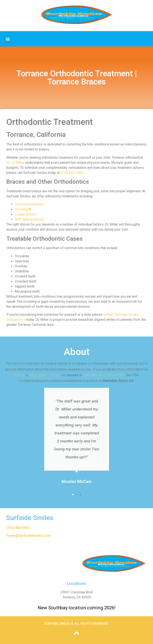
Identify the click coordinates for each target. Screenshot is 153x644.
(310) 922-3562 (72, 173)
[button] (8, 39)
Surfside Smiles (30, 518)
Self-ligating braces (29, 219)
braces (19, 375)
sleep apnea (38, 375)
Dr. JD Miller (15, 163)
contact (55, 375)
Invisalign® (23, 209)
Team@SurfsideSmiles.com (28, 536)
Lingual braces (25, 214)
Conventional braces (30, 204)
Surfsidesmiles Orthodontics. (104, 375)
